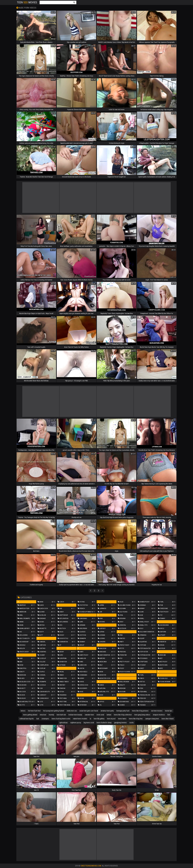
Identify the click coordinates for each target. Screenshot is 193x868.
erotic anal (100, 715)
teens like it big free (136, 719)
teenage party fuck (123, 711)
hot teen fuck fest (34, 711)
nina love (43, 715)
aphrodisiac (64, 723)
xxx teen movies (157, 711)
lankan (109, 715)
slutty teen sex (72, 711)
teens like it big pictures (140, 711)
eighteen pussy (76, 723)
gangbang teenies (120, 723)
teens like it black (168, 719)
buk (38, 719)
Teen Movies (27, 2)
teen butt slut (61, 715)
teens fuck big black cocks (61, 719)
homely (51, 715)
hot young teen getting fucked (54, 711)
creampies (45, 719)
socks (132, 723)
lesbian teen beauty (75, 715)
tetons (23, 711)
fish (169, 715)
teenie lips (169, 711)
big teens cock (89, 723)
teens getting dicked (30, 715)
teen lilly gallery (99, 719)
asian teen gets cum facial (89, 711)
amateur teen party (107, 711)
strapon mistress (159, 715)
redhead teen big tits (27, 719)
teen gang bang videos (142, 715)
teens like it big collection (123, 715)
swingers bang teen (152, 719)
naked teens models (80, 719)
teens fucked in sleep (104, 723)
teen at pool (111, 719)
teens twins (122, 719)
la (90, 719)
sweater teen (89, 715)
